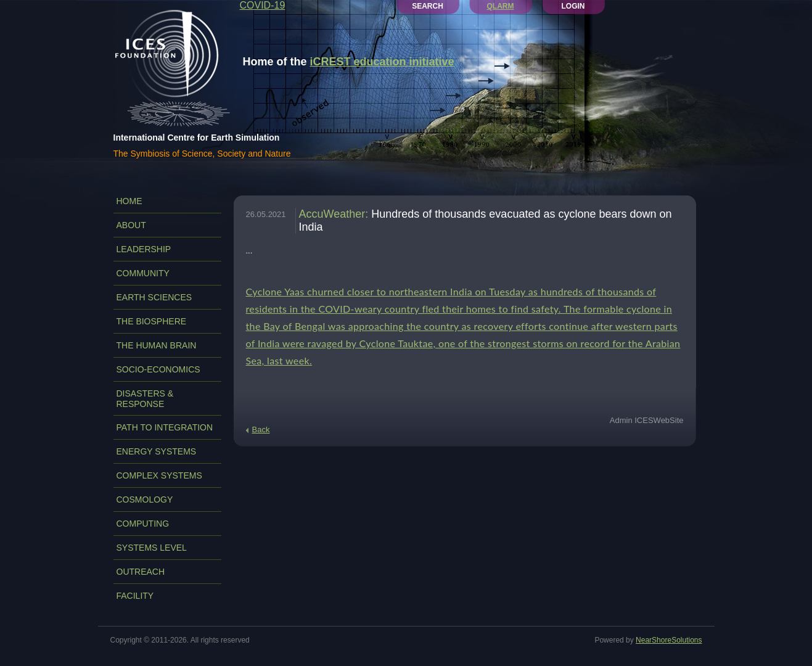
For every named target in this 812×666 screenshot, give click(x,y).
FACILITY (135, 596)
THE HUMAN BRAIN (157, 345)
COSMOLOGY (145, 499)
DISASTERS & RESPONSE (145, 399)
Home (129, 201)
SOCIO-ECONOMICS (158, 369)
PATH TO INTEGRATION (165, 427)
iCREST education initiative (382, 62)
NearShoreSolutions (669, 640)
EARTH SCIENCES (154, 297)
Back (261, 430)
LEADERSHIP (144, 249)
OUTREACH (141, 572)
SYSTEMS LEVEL (152, 548)
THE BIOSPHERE (152, 321)
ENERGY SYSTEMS (157, 451)
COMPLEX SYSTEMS (159, 475)
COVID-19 (263, 5)
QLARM (501, 6)
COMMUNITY (143, 273)
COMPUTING (143, 524)
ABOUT (131, 225)
